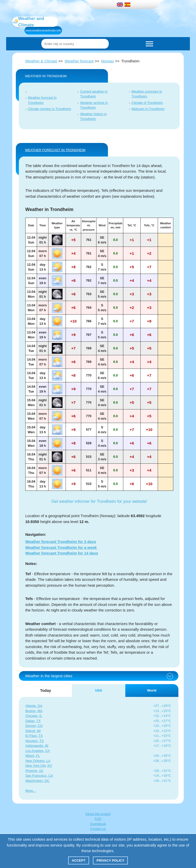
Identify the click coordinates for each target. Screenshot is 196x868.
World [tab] (152, 690)
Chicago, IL (34, 716)
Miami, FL (33, 756)
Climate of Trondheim (147, 103)
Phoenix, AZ (34, 771)
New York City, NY (39, 766)
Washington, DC (37, 781)
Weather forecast (79, 61)
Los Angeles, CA (38, 751)
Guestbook (98, 824)
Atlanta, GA (34, 706)
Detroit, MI (33, 731)
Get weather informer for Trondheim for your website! (99, 501)
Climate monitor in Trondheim (50, 109)
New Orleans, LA (38, 761)
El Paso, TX (34, 736)
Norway (108, 61)
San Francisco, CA (39, 776)
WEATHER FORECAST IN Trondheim (55, 150)
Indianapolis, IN (37, 746)
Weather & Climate (41, 61)
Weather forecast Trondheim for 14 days (62, 553)
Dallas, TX (33, 721)
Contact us (98, 829)
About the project (98, 814)
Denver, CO (34, 726)
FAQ (98, 819)
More (29, 791)
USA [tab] (99, 690)
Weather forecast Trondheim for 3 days (61, 542)
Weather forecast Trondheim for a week (61, 547)
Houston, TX (34, 741)
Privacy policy (110, 860)
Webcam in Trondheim (148, 109)
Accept (78, 860)
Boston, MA (34, 711)
